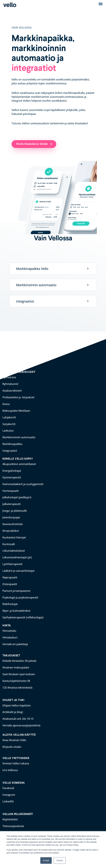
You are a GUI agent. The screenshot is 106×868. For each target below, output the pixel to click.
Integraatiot (25, 301)
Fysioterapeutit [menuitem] (12, 475)
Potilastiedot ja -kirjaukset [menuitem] (18, 397)
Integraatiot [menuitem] (10, 449)
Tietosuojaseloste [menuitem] (13, 818)
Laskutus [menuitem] (8, 429)
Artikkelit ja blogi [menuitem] (13, 705)
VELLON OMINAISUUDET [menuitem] (19, 372)
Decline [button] (60, 860)
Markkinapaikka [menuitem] (12, 442)
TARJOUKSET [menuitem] (11, 650)
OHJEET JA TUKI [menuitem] (13, 694)
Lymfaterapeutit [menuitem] (12, 560)
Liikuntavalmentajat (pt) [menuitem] (17, 554)
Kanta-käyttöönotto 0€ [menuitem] (16, 675)
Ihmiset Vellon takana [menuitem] (16, 756)
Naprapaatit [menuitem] (10, 573)
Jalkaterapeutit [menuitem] (12, 501)
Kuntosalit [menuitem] (9, 541)
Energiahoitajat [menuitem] (12, 469)
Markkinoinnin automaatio (36, 285)
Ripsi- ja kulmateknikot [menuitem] (16, 606)
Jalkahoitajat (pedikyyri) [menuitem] (17, 495)
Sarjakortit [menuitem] (9, 423)
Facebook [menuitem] (8, 780)
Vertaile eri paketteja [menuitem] (15, 639)
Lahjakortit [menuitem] (9, 416)
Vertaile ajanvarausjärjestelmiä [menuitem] (21, 719)
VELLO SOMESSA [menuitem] (14, 775)
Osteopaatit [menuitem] (10, 580)
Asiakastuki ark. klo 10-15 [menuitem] (18, 712)
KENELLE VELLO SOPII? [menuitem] (18, 457)
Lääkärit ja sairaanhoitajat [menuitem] (18, 567)
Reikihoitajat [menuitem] (10, 599)
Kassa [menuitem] (6, 403)
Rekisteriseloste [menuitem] (12, 824)
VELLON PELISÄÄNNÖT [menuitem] (18, 806)
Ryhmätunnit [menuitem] (10, 384)
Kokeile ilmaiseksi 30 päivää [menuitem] (19, 655)
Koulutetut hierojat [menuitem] (14, 534)
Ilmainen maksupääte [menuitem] (16, 662)
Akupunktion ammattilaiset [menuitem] (19, 462)
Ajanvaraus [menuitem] (9, 377)
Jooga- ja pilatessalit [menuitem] (15, 508)
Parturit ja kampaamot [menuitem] (16, 586)
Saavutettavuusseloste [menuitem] (16, 831)
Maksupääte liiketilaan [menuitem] (16, 410)
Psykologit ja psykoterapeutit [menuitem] (20, 593)
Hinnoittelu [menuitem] (9, 626)
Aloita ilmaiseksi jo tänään (33, 144)
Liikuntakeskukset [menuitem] (14, 547)
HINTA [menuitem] (7, 620)
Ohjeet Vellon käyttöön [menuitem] (17, 699)
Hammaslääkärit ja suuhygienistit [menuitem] (23, 482)
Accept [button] (46, 860)
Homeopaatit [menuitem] (11, 488)
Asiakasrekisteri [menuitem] (12, 390)
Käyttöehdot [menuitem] (10, 811)
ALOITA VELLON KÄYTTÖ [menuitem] (19, 728)
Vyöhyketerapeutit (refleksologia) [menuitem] (23, 612)
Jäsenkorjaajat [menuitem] (11, 514)
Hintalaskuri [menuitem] (10, 632)
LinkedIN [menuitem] (8, 793)
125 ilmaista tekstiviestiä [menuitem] (17, 681)
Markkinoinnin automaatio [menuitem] (19, 436)
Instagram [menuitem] (9, 787)
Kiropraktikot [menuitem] (11, 527)
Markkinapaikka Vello (32, 269)
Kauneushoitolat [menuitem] (13, 521)
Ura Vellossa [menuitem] (10, 763)
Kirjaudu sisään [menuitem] (12, 740)
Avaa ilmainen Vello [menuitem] (14, 733)
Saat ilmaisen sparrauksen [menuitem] (19, 668)
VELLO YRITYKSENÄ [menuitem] (16, 751)
